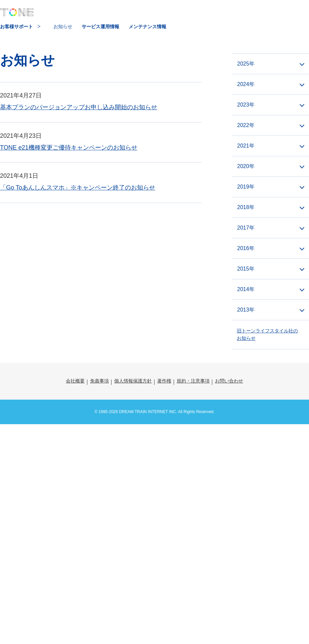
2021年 (246, 146)
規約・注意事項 (193, 381)
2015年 (246, 269)
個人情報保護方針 (133, 381)
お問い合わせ (229, 381)
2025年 (246, 64)
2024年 (246, 84)
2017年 (246, 228)
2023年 (246, 105)
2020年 (246, 166)
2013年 (246, 310)
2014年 (246, 289)
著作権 (164, 381)
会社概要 (75, 381)
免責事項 (99, 381)
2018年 (246, 207)
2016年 (246, 248)
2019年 (246, 187)
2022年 (246, 125)
